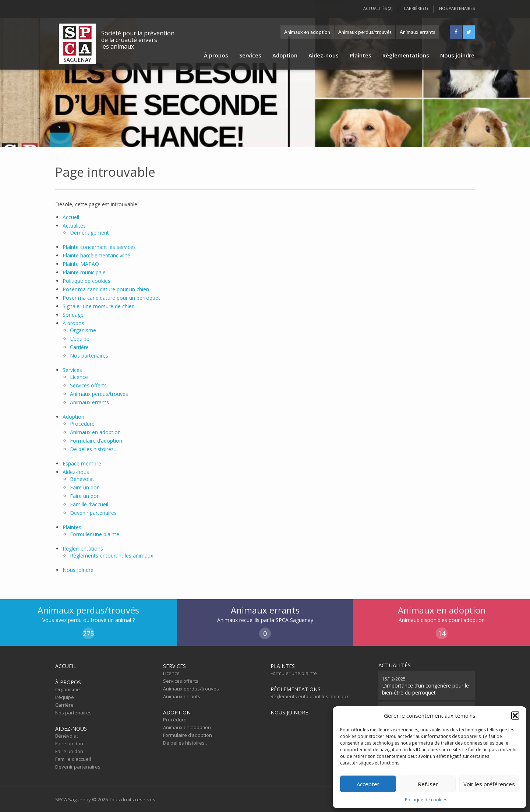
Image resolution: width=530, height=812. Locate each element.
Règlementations (406, 55)
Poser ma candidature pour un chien (106, 289)
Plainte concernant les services (99, 247)
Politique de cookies (426, 800)
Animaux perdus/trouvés (365, 32)
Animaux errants (417, 32)
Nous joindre (457, 55)
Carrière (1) (416, 8)
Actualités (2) (378, 8)
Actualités (74, 226)
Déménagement (89, 233)
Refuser (428, 784)
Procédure (82, 424)
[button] (515, 716)
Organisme (83, 330)
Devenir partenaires (93, 513)
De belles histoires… (94, 449)
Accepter (368, 784)
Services (250, 55)
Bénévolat (82, 479)
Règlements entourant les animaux (112, 556)
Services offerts (88, 385)
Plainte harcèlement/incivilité (96, 255)
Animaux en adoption (307, 32)
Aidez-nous (324, 55)
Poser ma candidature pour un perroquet (111, 298)
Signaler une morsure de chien (99, 306)
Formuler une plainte (95, 534)
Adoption (285, 55)
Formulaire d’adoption (96, 441)
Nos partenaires (457, 8)
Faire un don (85, 487)
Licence (79, 377)
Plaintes (361, 55)
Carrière (79, 347)
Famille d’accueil (89, 504)
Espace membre (82, 463)
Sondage (73, 315)
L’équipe (80, 339)
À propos (216, 55)
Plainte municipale (84, 272)
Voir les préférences (489, 784)
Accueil (71, 217)
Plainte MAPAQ (81, 264)
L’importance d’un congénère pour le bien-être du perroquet (425, 686)
